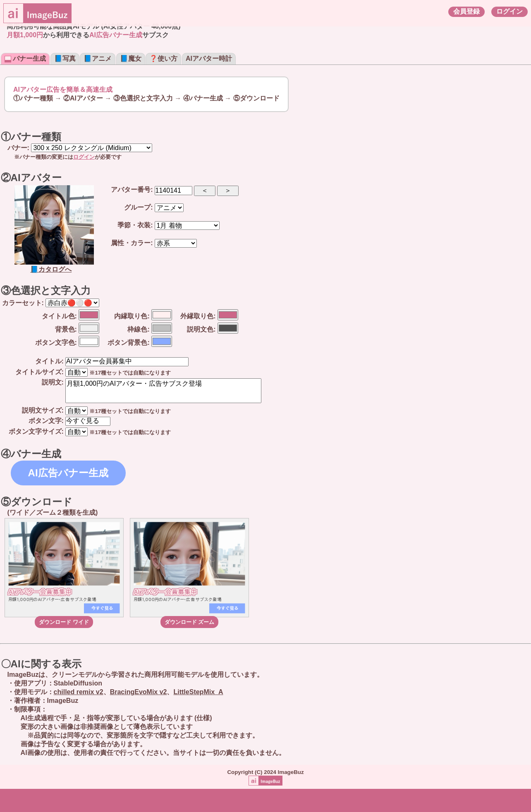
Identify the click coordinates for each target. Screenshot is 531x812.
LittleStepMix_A (198, 692)
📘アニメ (98, 59)
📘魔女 (131, 59)
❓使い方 (163, 59)
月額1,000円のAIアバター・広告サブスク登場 (163, 391)
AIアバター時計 (209, 59)
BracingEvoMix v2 (139, 692)
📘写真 (65, 59)
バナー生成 (25, 59)
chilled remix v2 (79, 692)
